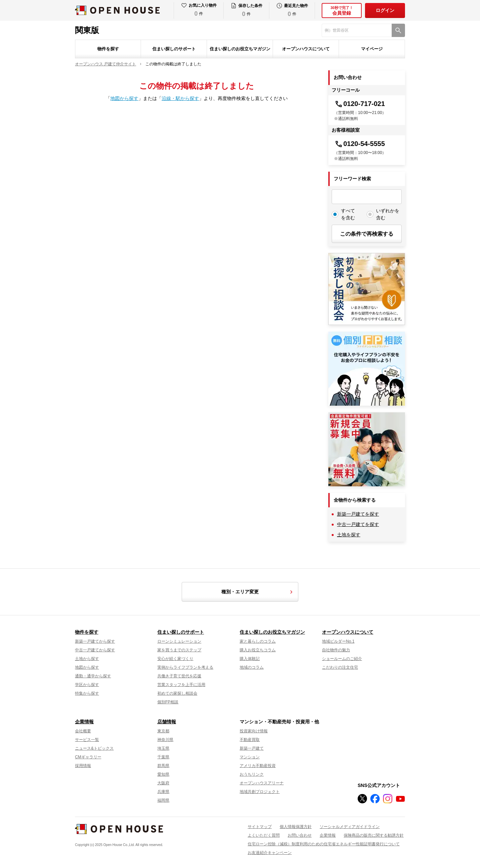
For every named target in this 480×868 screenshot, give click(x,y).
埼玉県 (163, 748)
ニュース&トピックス (94, 748)
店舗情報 (167, 722)
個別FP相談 (168, 702)
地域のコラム (252, 667)
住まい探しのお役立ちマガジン (240, 49)
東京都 (163, 731)
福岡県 (163, 800)
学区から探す (87, 685)
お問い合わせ (300, 835)
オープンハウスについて (306, 49)
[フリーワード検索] (367, 197)
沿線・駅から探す (180, 98)
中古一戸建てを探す (358, 524)
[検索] (398, 30)
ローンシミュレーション (179, 641)
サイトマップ (260, 827)
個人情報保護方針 (296, 827)
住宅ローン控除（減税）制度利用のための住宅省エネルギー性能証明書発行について (324, 844)
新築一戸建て (252, 748)
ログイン (385, 10)
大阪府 (163, 783)
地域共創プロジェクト (260, 792)
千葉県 (163, 757)
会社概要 (83, 731)
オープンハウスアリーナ (262, 783)
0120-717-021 (359, 104)
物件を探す (108, 49)
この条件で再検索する (367, 234)
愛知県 (163, 774)
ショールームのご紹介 (342, 659)
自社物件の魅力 (336, 650)
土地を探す (349, 535)
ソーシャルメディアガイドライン (350, 827)
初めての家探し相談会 (177, 693)
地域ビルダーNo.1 (338, 641)
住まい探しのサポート (174, 49)
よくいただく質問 (264, 835)
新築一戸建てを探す (358, 514)
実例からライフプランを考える (185, 667)
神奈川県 (165, 740)
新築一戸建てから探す (95, 641)
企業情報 (84, 722)
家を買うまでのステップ (179, 650)
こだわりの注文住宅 (340, 667)
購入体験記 (250, 659)
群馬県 (163, 766)
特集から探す (87, 693)
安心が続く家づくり (175, 659)
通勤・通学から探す (93, 676)
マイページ (372, 49)
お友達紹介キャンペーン (270, 853)
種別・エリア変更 (258, 592)
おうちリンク (252, 774)
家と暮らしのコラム (258, 641)
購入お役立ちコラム (258, 650)
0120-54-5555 (359, 144)
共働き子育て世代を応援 (179, 676)
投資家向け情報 (254, 731)
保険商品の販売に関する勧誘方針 (374, 835)
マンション (250, 757)
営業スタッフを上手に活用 (181, 685)
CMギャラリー (88, 757)
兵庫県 (163, 792)
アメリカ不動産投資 (258, 766)
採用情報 (83, 766)
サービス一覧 (87, 740)
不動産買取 (250, 740)
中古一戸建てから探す (95, 650)
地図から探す (124, 98)
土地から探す (87, 659)
